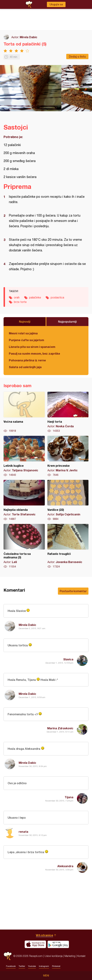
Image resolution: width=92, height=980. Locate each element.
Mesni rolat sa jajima (23, 333)
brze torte (20, 302)
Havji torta (68, 412)
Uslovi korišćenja (54, 956)
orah (17, 297)
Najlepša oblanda (24, 500)
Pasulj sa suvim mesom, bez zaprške (34, 353)
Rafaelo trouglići (68, 546)
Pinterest (56, 966)
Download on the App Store (35, 944)
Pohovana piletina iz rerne (27, 360)
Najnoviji (25, 321)
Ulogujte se (56, 4)
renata (23, 832)
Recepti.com (8, 956)
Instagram (44, 966)
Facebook (11, 966)
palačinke (35, 297)
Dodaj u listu (77, 56)
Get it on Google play (58, 944)
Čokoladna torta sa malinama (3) (24, 546)
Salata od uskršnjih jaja (25, 367)
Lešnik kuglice (24, 456)
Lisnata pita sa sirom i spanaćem (32, 347)
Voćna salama (24, 412)
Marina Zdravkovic (60, 728)
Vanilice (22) (68, 500)
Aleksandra (65, 866)
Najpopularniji (67, 321)
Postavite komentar (73, 591)
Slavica (68, 659)
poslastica (57, 297)
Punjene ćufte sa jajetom (26, 340)
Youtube (32, 966)
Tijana (69, 797)
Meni (46, 976)
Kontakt (81, 956)
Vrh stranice (44, 935)
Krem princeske (68, 456)
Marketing (70, 956)
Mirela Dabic (29, 37)
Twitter (22, 966)
